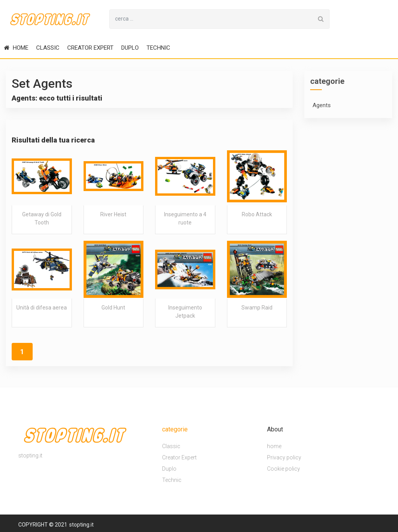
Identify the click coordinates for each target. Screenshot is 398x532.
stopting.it (81, 525)
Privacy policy (284, 457)
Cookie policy (284, 469)
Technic (158, 48)
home (16, 48)
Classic (48, 48)
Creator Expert (90, 48)
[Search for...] (211, 19)
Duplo (130, 48)
